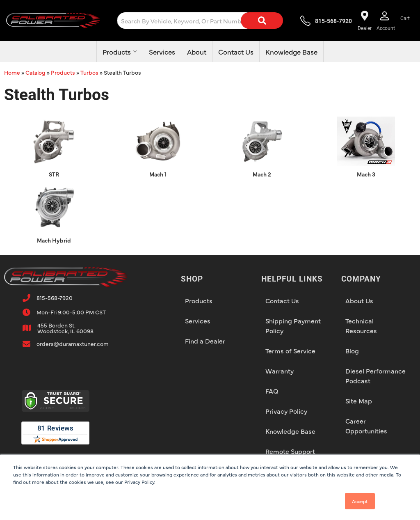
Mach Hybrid (54, 240)
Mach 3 (366, 174)
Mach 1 (158, 174)
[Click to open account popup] (386, 21)
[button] (207, 21)
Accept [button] (360, 501)
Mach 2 (262, 174)
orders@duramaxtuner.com (73, 344)
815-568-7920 (55, 298)
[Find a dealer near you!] (365, 21)
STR (54, 174)
